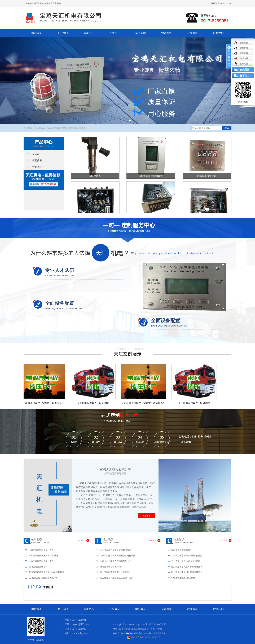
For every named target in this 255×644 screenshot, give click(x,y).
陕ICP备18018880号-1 (132, 633)
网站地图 (215, 3)
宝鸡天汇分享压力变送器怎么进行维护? (118, 556)
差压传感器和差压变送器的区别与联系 (46, 572)
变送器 (36, 154)
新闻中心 (89, 33)
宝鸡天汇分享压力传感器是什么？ (116, 561)
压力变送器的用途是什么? (41, 550)
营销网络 (166, 33)
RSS (223, 3)
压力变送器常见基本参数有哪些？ (187, 567)
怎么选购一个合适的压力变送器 (186, 561)
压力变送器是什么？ (38, 567)
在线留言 (192, 33)
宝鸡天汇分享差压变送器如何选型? (187, 556)
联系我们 (218, 33)
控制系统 (37, 167)
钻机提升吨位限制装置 (57, 128)
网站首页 (37, 33)
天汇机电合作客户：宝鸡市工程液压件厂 (43, 403)
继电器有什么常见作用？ (111, 567)
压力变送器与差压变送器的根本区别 (117, 578)
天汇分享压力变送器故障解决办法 (116, 550)
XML (229, 3)
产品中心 (115, 33)
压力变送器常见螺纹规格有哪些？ (187, 572)
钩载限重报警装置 (77, 128)
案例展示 (140, 33)
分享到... (244, 76)
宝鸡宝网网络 (159, 633)
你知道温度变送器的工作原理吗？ (44, 556)
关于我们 (63, 33)
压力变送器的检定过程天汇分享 (43, 578)
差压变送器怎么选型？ (182, 550)
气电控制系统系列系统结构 (184, 578)
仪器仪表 (37, 160)
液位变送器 (40, 128)
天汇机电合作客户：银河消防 (94, 403)
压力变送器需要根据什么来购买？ (116, 572)
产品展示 (115, 609)
